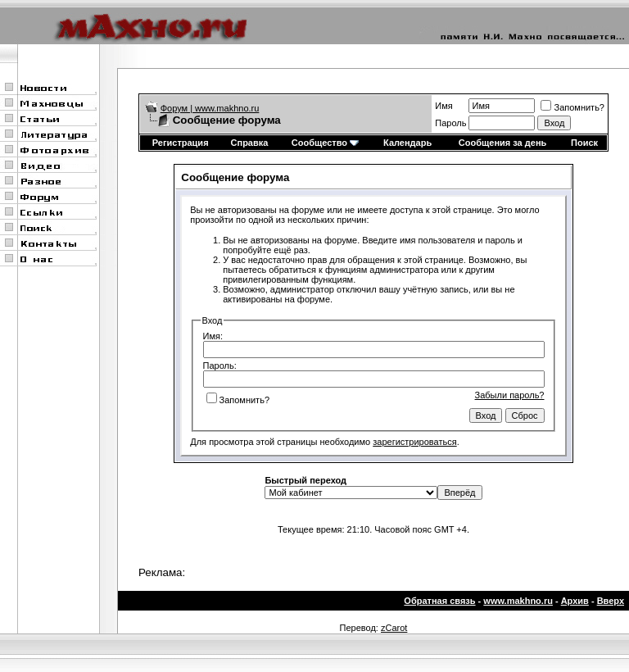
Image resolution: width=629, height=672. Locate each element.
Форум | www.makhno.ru (210, 108)
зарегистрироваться (414, 442)
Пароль (450, 123)
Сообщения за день (502, 143)
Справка (250, 143)
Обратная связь (439, 601)
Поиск (584, 143)
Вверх (611, 601)
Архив (575, 601)
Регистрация (181, 143)
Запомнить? (572, 107)
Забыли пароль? (510, 395)
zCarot (394, 628)
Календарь (407, 143)
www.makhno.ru (518, 601)
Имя (443, 106)
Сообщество (325, 143)
